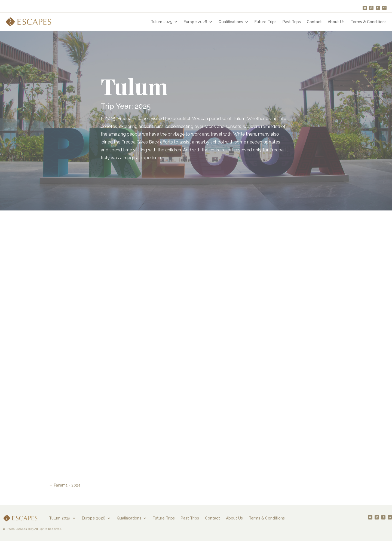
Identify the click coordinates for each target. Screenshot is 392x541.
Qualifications (231, 22)
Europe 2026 (195, 22)
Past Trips (292, 22)
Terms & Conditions (369, 22)
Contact (314, 22)
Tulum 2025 (162, 22)
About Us (336, 22)
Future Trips (266, 22)
